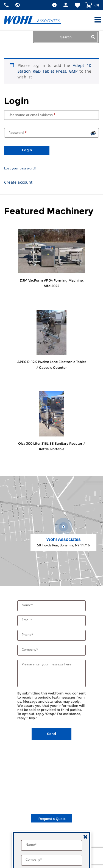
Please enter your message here (47, 664)
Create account (18, 182)
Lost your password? (20, 168)
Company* (30, 649)
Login (27, 150)
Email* (27, 620)
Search (78, 37)
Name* (28, 605)
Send (51, 734)
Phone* (28, 635)
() (96, 5)
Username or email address (32, 115)
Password (18, 133)
